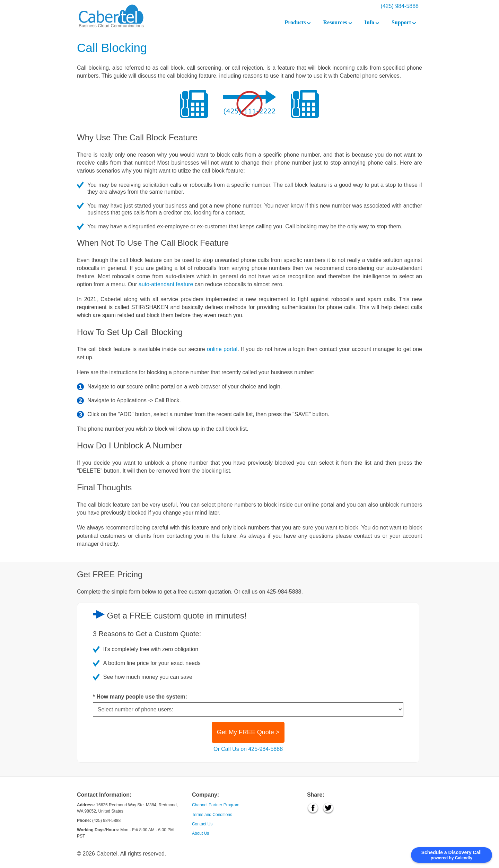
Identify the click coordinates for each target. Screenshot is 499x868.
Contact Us (202, 824)
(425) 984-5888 (400, 6)
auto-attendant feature (166, 284)
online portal (222, 349)
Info (372, 22)
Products (297, 22)
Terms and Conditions (212, 815)
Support (404, 22)
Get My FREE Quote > (248, 732)
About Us (200, 833)
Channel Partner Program (216, 805)
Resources (337, 22)
